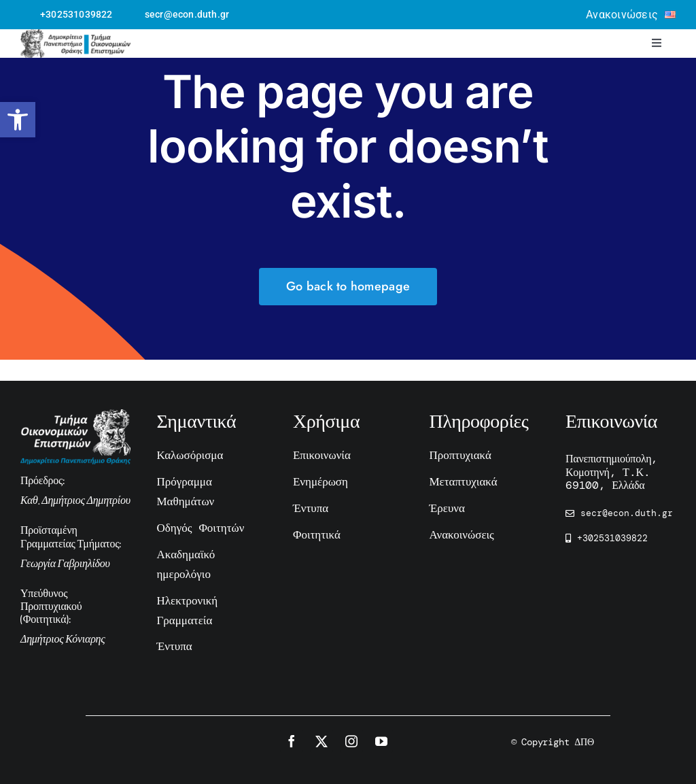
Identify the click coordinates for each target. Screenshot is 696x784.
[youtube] (381, 741)
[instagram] (351, 741)
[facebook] (292, 741)
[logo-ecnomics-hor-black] (75, 36)
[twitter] (321, 741)
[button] (18, 120)
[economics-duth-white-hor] (75, 416)
